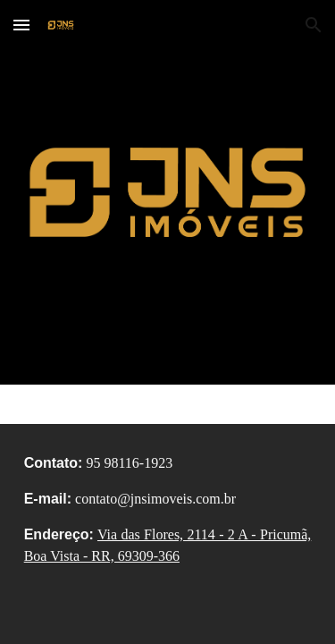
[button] (21, 25)
